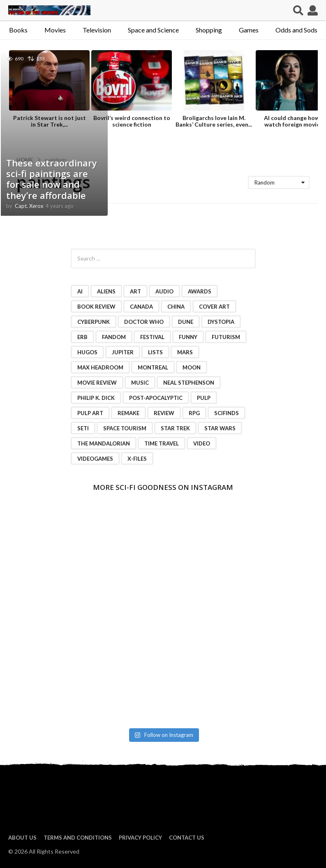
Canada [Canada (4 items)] (141, 307)
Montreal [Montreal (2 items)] (153, 367)
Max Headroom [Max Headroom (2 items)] (100, 367)
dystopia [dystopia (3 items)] (221, 322)
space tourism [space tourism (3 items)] (125, 428)
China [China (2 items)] (176, 307)
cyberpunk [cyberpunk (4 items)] (94, 322)
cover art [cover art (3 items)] (214, 307)
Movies (55, 30)
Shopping (209, 30)
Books (18, 30)
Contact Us (187, 838)
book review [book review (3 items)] (96, 307)
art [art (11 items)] (135, 291)
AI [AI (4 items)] (80, 291)
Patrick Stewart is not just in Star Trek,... (50, 121)
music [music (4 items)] (140, 383)
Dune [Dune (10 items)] (186, 322)
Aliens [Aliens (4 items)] (106, 291)
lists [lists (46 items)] (155, 352)
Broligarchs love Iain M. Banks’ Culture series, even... (214, 121)
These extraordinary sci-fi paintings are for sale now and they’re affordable (52, 179)
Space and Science (153, 30)
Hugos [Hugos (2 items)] (87, 352)
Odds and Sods (296, 30)
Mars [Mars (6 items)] (185, 352)
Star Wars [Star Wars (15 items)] (220, 428)
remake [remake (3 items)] (128, 413)
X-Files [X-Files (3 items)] (137, 459)
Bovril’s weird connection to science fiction (132, 121)
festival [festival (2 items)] (152, 337)
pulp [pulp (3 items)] (204, 398)
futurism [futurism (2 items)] (226, 337)
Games (249, 30)
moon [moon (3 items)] (192, 367)
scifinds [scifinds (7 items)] (227, 413)
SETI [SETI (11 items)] (83, 428)
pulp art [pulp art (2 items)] (90, 413)
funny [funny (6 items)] (188, 337)
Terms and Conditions (78, 838)
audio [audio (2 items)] (164, 291)
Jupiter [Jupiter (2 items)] (123, 352)
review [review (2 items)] (164, 413)
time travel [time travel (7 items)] (162, 443)
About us (22, 838)
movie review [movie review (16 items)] (97, 383)
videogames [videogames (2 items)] (95, 459)
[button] (298, 10)
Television (97, 30)
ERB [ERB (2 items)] (82, 337)
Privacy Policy (140, 838)
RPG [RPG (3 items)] (194, 413)
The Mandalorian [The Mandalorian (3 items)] (104, 443)
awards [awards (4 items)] (200, 291)
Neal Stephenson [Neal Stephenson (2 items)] (189, 383)
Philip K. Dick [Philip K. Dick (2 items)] (96, 398)
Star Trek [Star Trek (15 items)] (175, 428)
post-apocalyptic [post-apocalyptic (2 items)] (156, 398)
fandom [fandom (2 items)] (114, 337)
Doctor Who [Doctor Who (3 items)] (144, 322)
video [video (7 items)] (202, 443)
